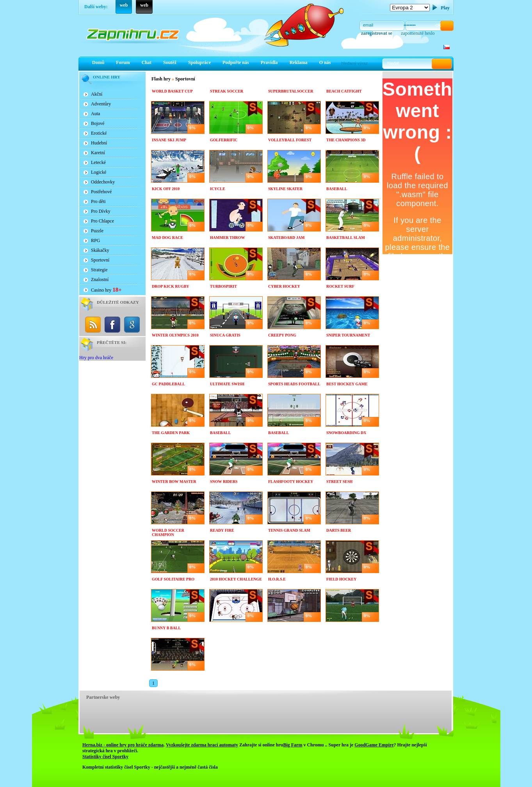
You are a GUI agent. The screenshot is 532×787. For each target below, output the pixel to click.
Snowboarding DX (346, 433)
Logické (99, 172)
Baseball (337, 189)
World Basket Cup (172, 91)
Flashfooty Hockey (291, 482)
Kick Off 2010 (166, 189)
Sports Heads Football (294, 384)
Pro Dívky (101, 211)
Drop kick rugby (171, 286)
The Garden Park (171, 433)
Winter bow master (174, 482)
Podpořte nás (236, 62)
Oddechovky (103, 182)
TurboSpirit (223, 286)
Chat (147, 62)
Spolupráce (199, 62)
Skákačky (100, 250)
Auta (95, 114)
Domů (98, 62)
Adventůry (101, 104)
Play (445, 8)
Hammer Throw (228, 238)
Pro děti (98, 201)
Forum (123, 62)
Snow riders (224, 482)
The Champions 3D (346, 140)
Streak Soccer (227, 91)
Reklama (299, 62)
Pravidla (269, 62)
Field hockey (342, 579)
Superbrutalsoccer (291, 91)
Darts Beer (339, 530)
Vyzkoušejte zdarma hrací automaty (202, 745)
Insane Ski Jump (169, 140)
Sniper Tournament (348, 335)
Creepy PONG (282, 335)
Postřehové (101, 192)
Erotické (99, 133)
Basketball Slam (346, 238)
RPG (95, 240)
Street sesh (339, 482)
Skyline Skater (285, 189)
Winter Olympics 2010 (175, 335)
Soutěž (170, 62)
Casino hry (106, 290)
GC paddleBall (168, 384)
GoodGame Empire (374, 745)
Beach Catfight (344, 91)
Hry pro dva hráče (96, 358)
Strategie (99, 270)
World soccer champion (168, 532)
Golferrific (224, 140)
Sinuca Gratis (225, 335)
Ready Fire (222, 530)
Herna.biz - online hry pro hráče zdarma (123, 745)
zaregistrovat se (377, 33)
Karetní (98, 153)
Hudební (99, 143)
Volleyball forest (290, 140)
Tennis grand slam (289, 530)
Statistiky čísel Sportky (105, 757)
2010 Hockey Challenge (236, 579)
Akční (97, 94)
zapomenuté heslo (418, 33)
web (124, 5)
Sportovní (100, 260)
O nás (325, 62)
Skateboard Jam (286, 238)
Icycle (218, 189)
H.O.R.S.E (277, 579)
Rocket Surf (340, 286)
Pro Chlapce (102, 221)
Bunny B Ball (166, 628)
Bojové (98, 123)
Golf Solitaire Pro (173, 579)
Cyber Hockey (284, 286)
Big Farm (293, 745)
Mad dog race (167, 238)
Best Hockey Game (347, 384)
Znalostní (100, 280)
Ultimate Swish (227, 384)
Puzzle (97, 231)
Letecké (98, 162)
